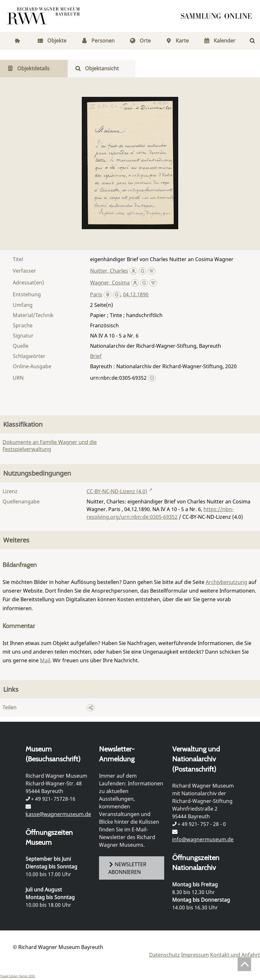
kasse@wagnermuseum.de (58, 814)
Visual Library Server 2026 (17, 976)
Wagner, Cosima (110, 283)
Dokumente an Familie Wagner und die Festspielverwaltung (50, 446)
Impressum (195, 955)
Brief (96, 356)
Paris (96, 294)
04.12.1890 (136, 294)
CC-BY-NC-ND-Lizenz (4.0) (117, 491)
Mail (45, 660)
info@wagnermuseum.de (203, 839)
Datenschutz (164, 955)
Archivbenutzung (226, 582)
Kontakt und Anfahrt (235, 955)
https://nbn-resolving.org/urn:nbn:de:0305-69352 (160, 513)
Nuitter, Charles (109, 271)
